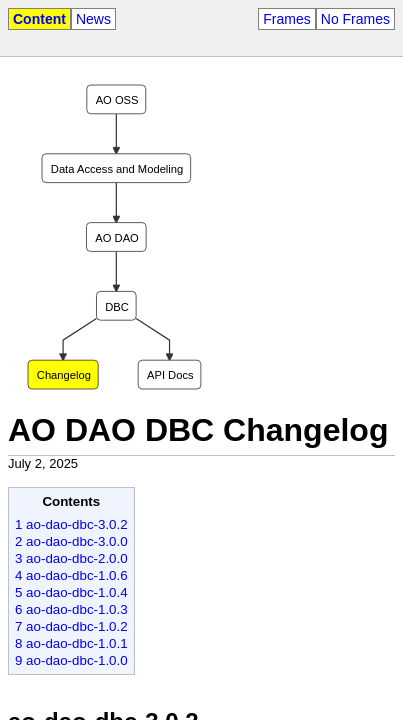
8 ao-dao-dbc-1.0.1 (71, 643)
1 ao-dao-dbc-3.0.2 (71, 524)
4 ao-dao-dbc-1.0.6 (71, 575)
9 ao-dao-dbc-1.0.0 (71, 660)
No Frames (355, 19)
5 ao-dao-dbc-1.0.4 (71, 592)
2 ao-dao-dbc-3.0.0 (71, 541)
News (93, 19)
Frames (286, 19)
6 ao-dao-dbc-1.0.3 (71, 609)
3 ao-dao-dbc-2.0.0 (71, 558)
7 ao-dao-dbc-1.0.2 (71, 626)
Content (39, 19)
